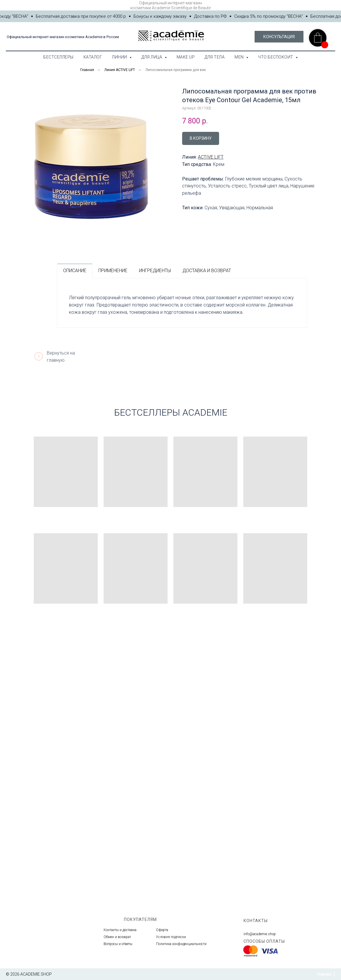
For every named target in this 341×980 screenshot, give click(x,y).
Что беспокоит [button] (276, 57)
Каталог (93, 57)
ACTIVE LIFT (211, 157)
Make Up (186, 57)
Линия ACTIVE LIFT (120, 70)
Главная (87, 70)
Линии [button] (120, 57)
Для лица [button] (152, 57)
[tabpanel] (182, 303)
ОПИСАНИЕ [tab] (75, 271)
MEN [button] (240, 57)
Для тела (215, 57)
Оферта (162, 930)
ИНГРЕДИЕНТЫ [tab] (155, 271)
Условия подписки (171, 937)
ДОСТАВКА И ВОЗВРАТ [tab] (207, 271)
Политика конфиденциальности (181, 944)
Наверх (326, 974)
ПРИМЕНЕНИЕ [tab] (113, 271)
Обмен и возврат (117, 937)
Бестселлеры (58, 57)
